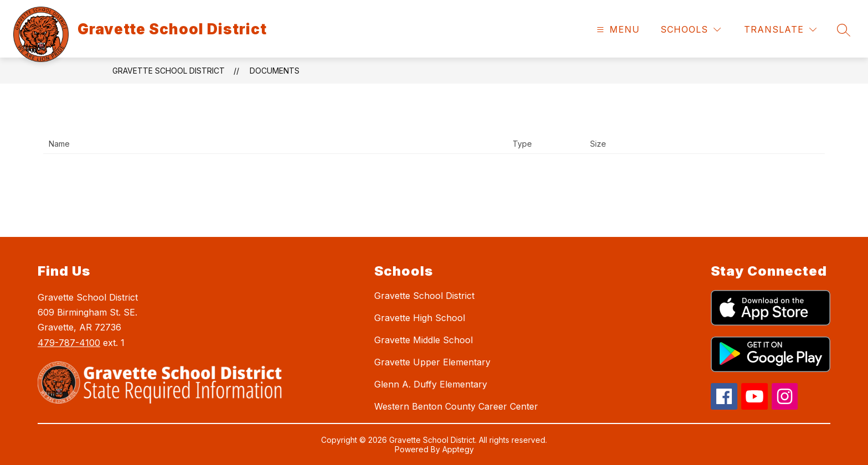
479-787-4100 (69, 343)
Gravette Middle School (423, 340)
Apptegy (458, 449)
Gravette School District (169, 71)
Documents (275, 71)
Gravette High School (420, 318)
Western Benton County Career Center (456, 406)
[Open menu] (617, 30)
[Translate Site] (780, 30)
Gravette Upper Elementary (432, 362)
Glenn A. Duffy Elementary (431, 384)
